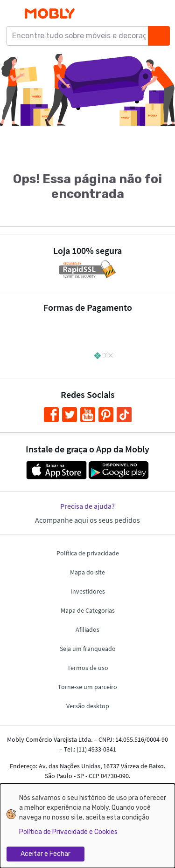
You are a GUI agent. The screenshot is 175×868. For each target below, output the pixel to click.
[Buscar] (159, 36)
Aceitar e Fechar (45, 854)
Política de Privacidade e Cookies (68, 832)
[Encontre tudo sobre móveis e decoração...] (80, 36)
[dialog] (87, 826)
